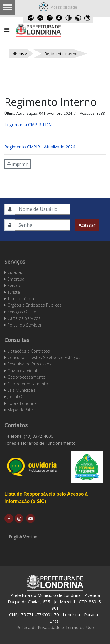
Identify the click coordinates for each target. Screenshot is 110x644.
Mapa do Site (20, 410)
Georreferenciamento (28, 384)
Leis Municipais (22, 390)
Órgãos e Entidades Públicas (34, 305)
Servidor (15, 285)
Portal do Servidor (24, 325)
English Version (23, 537)
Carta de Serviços (24, 318)
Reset (50, 18)
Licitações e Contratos (29, 351)
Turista (14, 292)
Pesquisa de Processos (29, 364)
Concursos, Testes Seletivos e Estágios (44, 357)
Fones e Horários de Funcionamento (40, 443)
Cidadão (15, 272)
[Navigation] (7, 30)
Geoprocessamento (26, 377)
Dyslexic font (59, 18)
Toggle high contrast (69, 18)
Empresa (16, 279)
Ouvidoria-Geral (22, 371)
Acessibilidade (63, 7)
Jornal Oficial (19, 397)
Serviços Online (22, 312)
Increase (31, 18)
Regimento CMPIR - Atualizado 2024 (40, 147)
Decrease (40, 18)
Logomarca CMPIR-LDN (28, 124)
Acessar (87, 225)
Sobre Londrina (22, 403)
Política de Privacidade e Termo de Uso (55, 627)
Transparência (21, 299)
